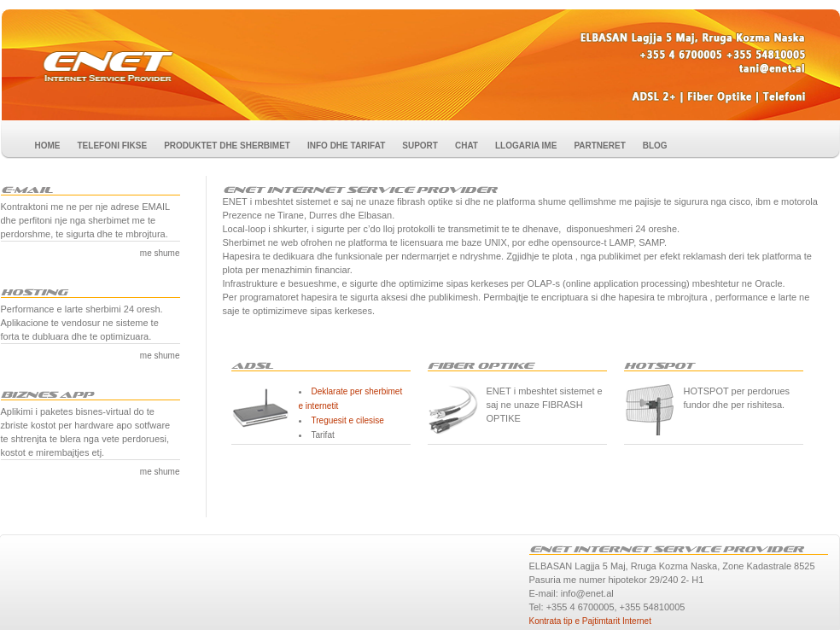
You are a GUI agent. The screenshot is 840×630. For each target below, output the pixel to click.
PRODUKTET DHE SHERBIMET (227, 146)
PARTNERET (599, 146)
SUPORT (420, 146)
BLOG (655, 146)
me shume (160, 253)
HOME (48, 146)
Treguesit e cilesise (348, 420)
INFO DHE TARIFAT (346, 146)
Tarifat (323, 435)
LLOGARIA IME (526, 146)
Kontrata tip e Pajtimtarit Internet (590, 621)
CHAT (467, 146)
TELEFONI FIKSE (113, 146)
